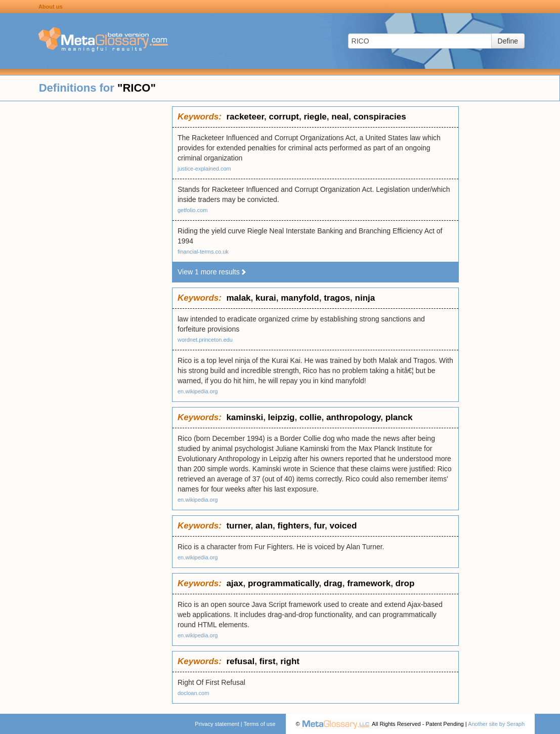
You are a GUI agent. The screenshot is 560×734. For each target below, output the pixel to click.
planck (399, 417)
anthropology (353, 417)
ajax (234, 583)
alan (264, 526)
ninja (365, 298)
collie (310, 417)
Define (508, 41)
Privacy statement (217, 724)
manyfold (300, 298)
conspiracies (380, 117)
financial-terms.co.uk (203, 252)
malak (238, 298)
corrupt (284, 117)
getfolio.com (192, 210)
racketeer (245, 117)
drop (405, 583)
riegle (315, 117)
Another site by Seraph (496, 724)
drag (333, 583)
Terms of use (260, 724)
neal (340, 117)
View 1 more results (212, 272)
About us (51, 7)
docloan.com (193, 693)
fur (319, 526)
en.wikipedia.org (198, 391)
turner (238, 526)
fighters (293, 526)
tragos (337, 298)
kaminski (245, 417)
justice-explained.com (204, 169)
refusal (240, 661)
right (290, 661)
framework (369, 583)
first (268, 661)
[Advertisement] (86, 258)
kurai (266, 298)
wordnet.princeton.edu (205, 340)
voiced (343, 526)
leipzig (282, 417)
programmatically (283, 583)
